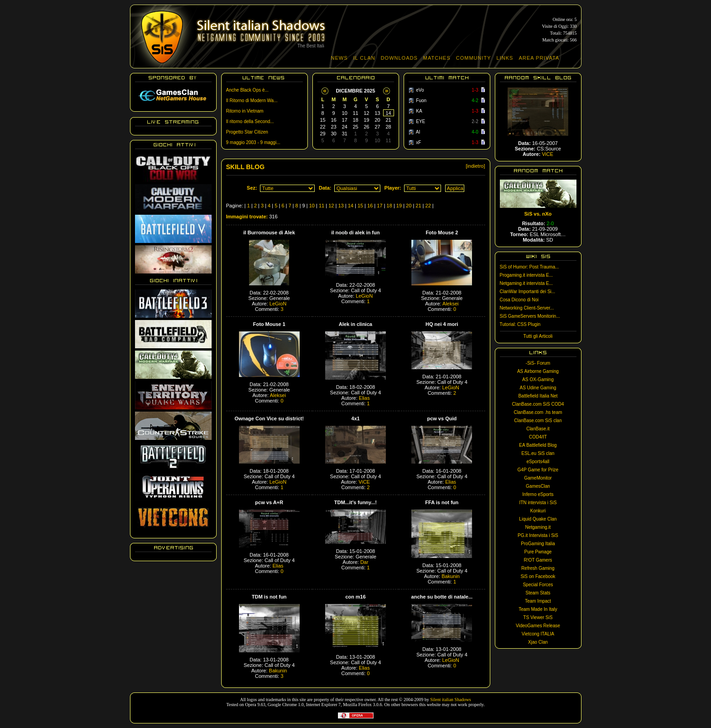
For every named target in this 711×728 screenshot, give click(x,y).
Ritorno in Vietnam (245, 111)
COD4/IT (538, 437)
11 (322, 206)
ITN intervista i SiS (538, 503)
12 (331, 206)
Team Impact (538, 601)
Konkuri (538, 511)
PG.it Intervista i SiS (538, 535)
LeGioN (278, 304)
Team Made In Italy (538, 609)
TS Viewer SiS (538, 617)
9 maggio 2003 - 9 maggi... (253, 142)
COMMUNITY (474, 58)
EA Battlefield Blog (538, 445)
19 (399, 206)
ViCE (364, 482)
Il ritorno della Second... (250, 121)
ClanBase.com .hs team (538, 412)
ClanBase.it (538, 429)
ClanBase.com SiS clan (538, 421)
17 (379, 206)
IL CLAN (364, 58)
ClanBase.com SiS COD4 (538, 404)
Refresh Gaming (538, 568)
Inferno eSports (538, 494)
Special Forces (538, 585)
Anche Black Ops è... (247, 90)
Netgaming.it (538, 527)
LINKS (505, 58)
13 (341, 206)
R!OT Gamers (538, 560)
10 (312, 206)
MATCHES (437, 58)
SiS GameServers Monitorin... (530, 316)
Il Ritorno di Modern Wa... (252, 101)
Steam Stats (538, 593)
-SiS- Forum (538, 363)
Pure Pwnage (538, 552)
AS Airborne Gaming (538, 371)
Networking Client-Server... (527, 308)
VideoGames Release (538, 626)
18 (389, 206)
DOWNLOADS (399, 58)
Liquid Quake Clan (538, 519)
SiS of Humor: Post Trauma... (529, 267)
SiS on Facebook (538, 576)
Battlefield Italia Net (538, 396)
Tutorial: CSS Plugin (520, 324)
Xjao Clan (538, 642)
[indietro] (475, 166)
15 (360, 206)
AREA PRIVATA (539, 58)
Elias (364, 398)
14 (351, 206)
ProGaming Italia (538, 544)
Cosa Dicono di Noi (519, 300)
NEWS (340, 58)
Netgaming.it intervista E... (527, 283)
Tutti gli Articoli (538, 336)
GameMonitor (538, 478)
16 (370, 206)
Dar (364, 562)
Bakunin (451, 576)
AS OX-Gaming (538, 379)
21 (418, 206)
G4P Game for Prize (538, 470)
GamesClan (538, 486)
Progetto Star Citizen (247, 132)
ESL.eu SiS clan (538, 453)
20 (409, 206)
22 (428, 206)
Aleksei (450, 304)
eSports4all (538, 462)
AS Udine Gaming (538, 388)
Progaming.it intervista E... (527, 275)
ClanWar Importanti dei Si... (528, 292)
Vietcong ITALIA (538, 634)
